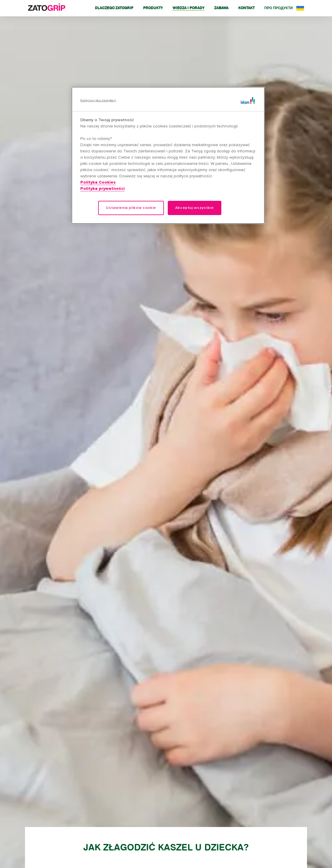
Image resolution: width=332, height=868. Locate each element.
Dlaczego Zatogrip (114, 8)
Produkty (153, 8)
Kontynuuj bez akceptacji (98, 100)
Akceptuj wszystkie (195, 208)
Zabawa (221, 8)
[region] (168, 155)
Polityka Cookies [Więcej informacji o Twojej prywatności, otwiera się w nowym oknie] (98, 182)
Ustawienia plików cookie (131, 208)
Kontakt (246, 8)
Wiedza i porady (188, 8)
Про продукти (279, 8)
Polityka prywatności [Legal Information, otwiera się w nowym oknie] (102, 189)
